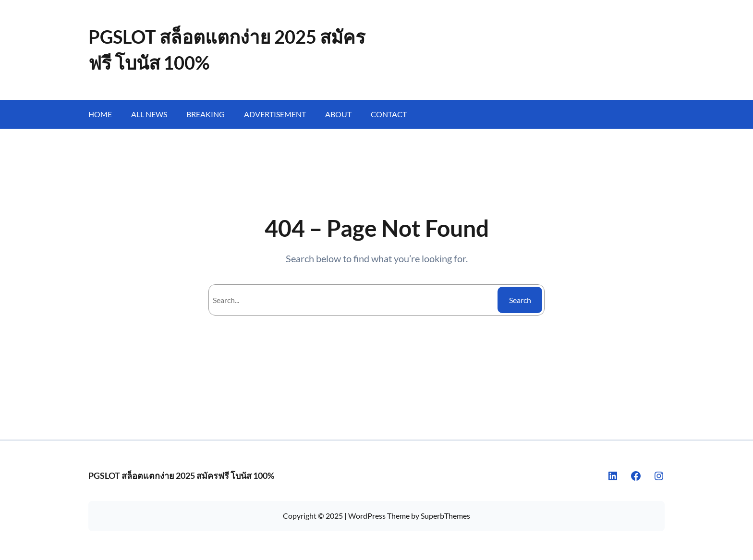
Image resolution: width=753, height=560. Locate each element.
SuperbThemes (445, 516)
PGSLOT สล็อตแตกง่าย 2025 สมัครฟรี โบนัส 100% (181, 475)
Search (520, 300)
